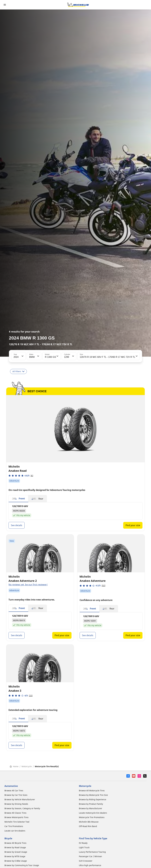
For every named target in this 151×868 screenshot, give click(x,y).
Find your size (133, 525)
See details (17, 525)
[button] (22, 356)
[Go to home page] (78, 5)
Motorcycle (27, 766)
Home (14, 766)
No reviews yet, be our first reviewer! (28, 585)
